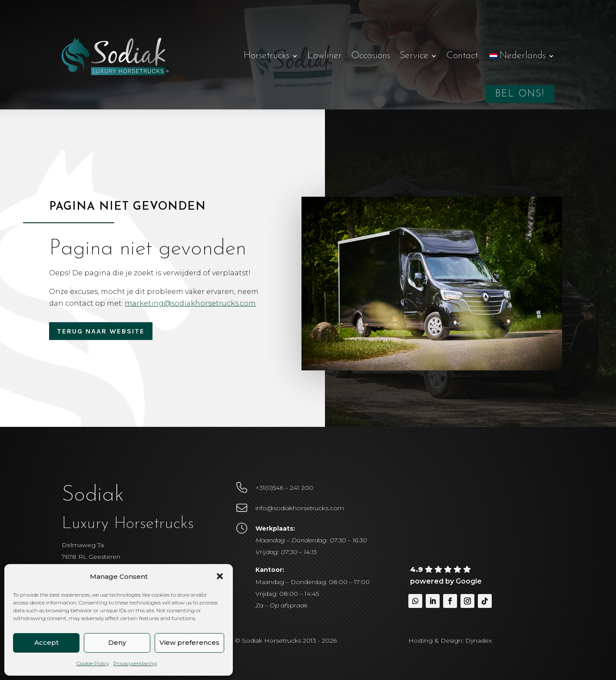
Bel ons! (520, 94)
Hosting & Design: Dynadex (450, 640)
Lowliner (325, 56)
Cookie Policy (93, 663)
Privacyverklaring (135, 663)
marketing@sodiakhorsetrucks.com (195, 303)
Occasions (371, 56)
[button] (220, 576)
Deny (117, 642)
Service (414, 56)
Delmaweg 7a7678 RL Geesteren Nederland (91, 557)
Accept (46, 642)
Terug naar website (101, 331)
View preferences (189, 642)
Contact (462, 56)
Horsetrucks (267, 56)
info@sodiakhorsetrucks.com (300, 508)
